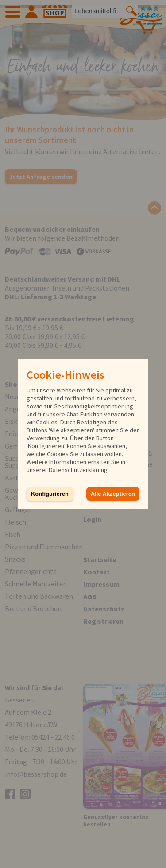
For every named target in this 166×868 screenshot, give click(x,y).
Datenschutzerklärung (78, 470)
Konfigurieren (50, 494)
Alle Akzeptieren (113, 494)
